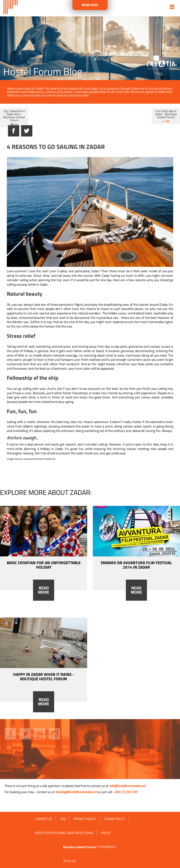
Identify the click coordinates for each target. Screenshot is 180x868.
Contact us (44, 819)
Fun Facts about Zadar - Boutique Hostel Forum (166, 114)
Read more (44, 590)
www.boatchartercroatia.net (40, 459)
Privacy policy (85, 819)
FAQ (63, 819)
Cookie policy (115, 819)
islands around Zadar (153, 305)
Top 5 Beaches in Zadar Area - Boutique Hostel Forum (14, 116)
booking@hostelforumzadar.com (76, 792)
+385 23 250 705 (125, 792)
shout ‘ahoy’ (42, 276)
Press (106, 833)
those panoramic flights (67, 305)
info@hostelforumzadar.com (127, 786)
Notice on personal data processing (64, 833)
